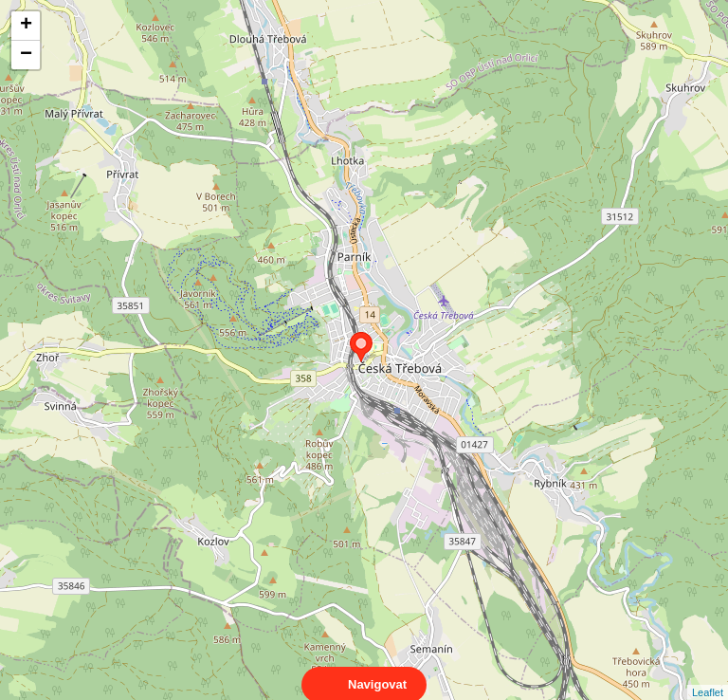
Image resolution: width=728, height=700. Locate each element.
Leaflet (708, 675)
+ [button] (26, 26)
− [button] (26, 55)
